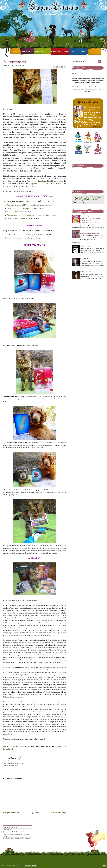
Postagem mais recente (11, 813)
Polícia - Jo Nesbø (85, 246)
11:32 (23, 763)
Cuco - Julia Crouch (86, 259)
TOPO (104, 866)
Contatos (82, 51)
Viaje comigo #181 (17, 62)
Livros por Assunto (54, 51)
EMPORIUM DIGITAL (31, 866)
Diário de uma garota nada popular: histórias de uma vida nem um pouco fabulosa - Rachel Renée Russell (92, 218)
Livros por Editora (70, 51)
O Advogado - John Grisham (11, 827)
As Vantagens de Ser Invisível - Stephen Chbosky (16, 839)
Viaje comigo (15, 765)
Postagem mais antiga (58, 813)
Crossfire (43, 707)
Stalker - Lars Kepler (86, 272)
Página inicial (35, 813)
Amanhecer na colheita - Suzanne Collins (14, 832)
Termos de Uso (26, 51)
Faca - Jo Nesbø (7, 830)
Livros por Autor (39, 51)
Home (15, 51)
